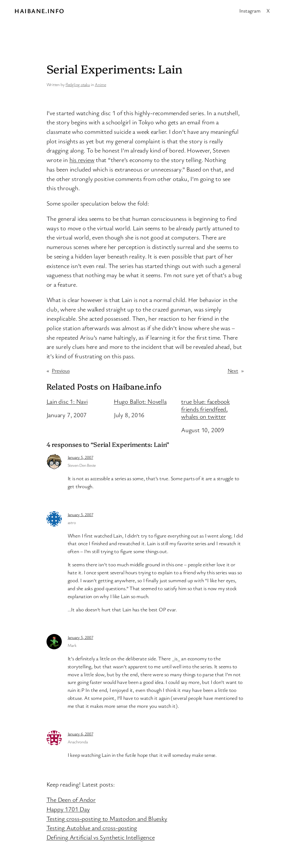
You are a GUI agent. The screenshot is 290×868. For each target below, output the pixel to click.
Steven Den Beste (82, 465)
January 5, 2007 (80, 457)
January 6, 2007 (80, 734)
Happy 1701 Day (68, 809)
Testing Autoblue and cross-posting (92, 828)
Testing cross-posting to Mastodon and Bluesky (107, 818)
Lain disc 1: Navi (67, 401)
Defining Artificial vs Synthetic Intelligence (101, 837)
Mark (72, 645)
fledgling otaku (78, 84)
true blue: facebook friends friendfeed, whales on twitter (205, 409)
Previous (61, 370)
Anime (100, 84)
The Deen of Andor (71, 799)
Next (233, 370)
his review (82, 160)
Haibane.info (39, 11)
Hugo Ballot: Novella (140, 401)
